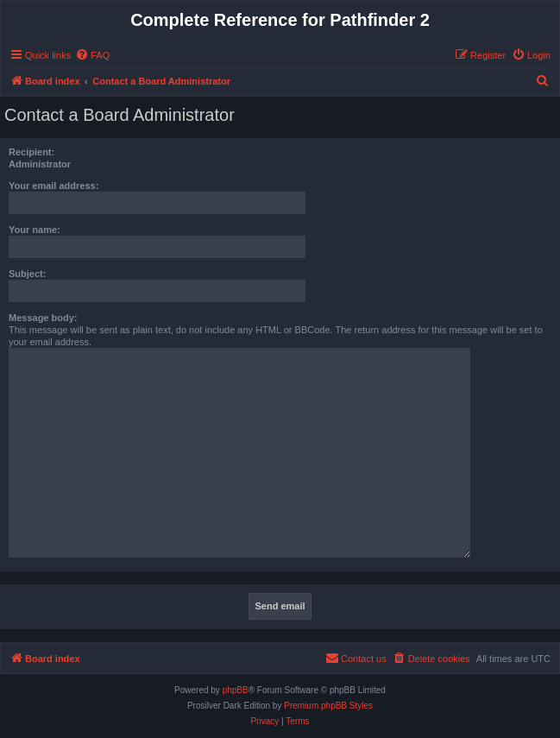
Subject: (27, 274)
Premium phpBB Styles (328, 706)
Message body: (43, 318)
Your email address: (53, 186)
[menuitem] (92, 55)
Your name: (35, 230)
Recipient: (31, 152)
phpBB (236, 690)
